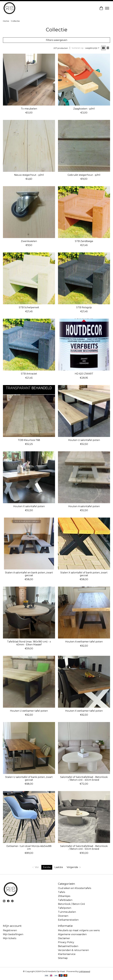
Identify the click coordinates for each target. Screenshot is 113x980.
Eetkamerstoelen (68, 920)
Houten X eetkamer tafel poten (84, 711)
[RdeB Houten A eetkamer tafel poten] (84, 613)
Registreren (10, 930)
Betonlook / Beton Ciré (71, 904)
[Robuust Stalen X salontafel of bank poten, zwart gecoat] (84, 543)
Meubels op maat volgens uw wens (79, 930)
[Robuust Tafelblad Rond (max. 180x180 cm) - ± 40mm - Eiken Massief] (29, 613)
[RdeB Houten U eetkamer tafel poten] (29, 682)
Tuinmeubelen (67, 912)
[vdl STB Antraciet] (29, 345)
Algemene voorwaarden (72, 934)
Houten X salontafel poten (29, 506)
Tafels (62, 892)
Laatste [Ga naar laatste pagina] (59, 867)
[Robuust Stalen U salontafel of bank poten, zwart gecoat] (29, 748)
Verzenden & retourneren (73, 950)
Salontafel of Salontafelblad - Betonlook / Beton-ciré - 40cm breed (84, 778)
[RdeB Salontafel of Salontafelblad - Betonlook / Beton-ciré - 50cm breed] (84, 817)
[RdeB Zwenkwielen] (29, 212)
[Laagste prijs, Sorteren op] (92, 48)
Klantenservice (67, 954)
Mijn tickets (10, 938)
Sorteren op (78, 48)
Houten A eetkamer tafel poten (84, 642)
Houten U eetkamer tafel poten (29, 711)
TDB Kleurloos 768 (29, 440)
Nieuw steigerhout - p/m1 (29, 175)
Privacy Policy (66, 942)
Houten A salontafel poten (84, 506)
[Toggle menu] (107, 8)
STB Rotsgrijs (84, 307)
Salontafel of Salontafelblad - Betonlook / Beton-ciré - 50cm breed (84, 847)
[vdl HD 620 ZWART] (84, 345)
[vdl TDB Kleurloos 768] (29, 411)
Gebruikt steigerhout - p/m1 (84, 175)
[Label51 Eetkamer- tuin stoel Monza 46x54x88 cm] (29, 817)
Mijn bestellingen (13, 934)
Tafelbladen (65, 900)
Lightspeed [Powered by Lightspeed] (84, 971)
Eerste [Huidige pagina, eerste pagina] (47, 867)
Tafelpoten (65, 908)
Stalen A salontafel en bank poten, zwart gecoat (29, 574)
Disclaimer (64, 938)
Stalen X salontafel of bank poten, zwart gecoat (84, 574)
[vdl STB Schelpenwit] (29, 278)
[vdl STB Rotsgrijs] (84, 278)
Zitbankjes (64, 896)
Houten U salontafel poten (84, 440)
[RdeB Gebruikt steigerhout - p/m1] (84, 146)
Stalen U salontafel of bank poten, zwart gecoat (29, 778)
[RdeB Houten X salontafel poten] (29, 477)
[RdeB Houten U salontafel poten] (84, 411)
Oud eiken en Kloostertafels (75, 888)
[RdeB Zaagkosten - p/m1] (84, 80)
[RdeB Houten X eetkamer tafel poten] (84, 682)
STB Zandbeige (84, 241)
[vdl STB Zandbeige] (84, 212)
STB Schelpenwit (29, 307)
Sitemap (63, 958)
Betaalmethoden (68, 946)
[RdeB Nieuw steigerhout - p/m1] (29, 146)
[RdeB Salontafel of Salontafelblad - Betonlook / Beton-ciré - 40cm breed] (84, 748)
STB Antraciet (29, 374)
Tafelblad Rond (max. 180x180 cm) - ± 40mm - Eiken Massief (29, 643)
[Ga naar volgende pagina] (74, 867)
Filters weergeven (57, 40)
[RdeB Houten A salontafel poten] (84, 477)
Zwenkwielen (29, 241)
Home (6, 21)
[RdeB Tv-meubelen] (29, 80)
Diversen (63, 916)
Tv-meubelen (29, 109)
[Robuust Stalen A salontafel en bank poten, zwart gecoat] (29, 543)
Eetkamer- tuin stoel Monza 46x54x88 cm (29, 847)
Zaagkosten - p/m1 (84, 109)
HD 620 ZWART (84, 374)
